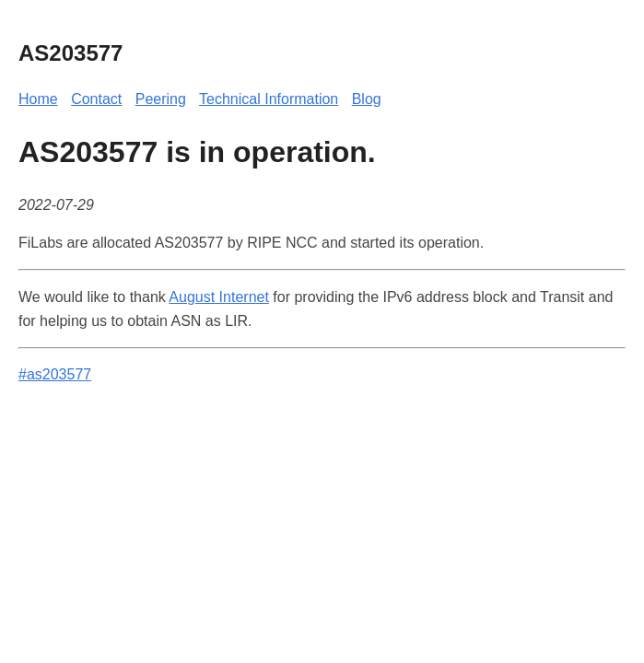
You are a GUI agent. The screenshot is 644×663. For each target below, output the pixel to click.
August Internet (219, 297)
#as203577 (55, 374)
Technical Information (269, 99)
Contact (96, 99)
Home (38, 99)
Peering (161, 99)
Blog (367, 99)
